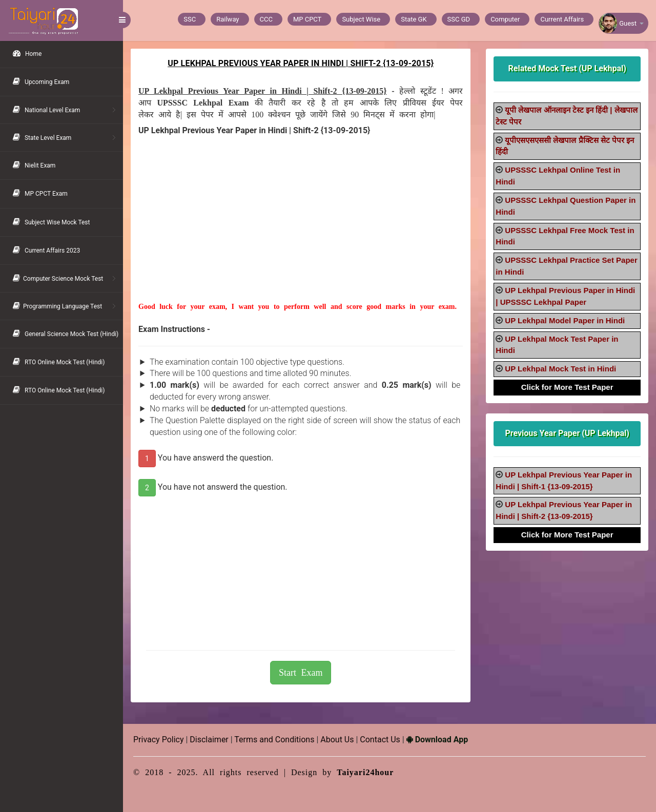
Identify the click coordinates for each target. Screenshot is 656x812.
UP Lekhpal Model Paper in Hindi (565, 320)
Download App (437, 740)
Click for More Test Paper (567, 387)
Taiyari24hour (365, 772)
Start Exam (301, 673)
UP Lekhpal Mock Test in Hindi (560, 369)
